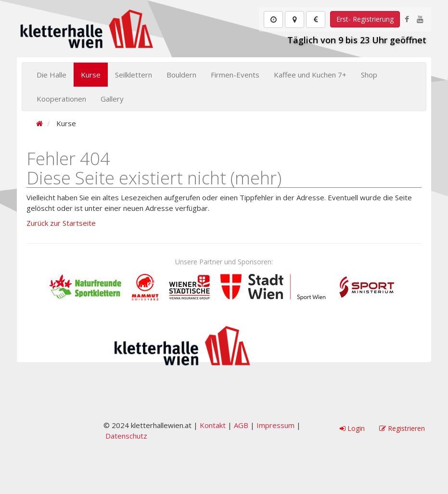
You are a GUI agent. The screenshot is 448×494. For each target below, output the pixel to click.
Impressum (275, 425)
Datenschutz (126, 436)
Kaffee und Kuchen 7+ (310, 75)
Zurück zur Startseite (61, 223)
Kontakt (213, 425)
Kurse (91, 75)
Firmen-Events (235, 75)
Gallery (112, 99)
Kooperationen (61, 99)
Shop (369, 75)
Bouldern (181, 75)
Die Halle (51, 75)
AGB (241, 425)
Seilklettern (134, 75)
